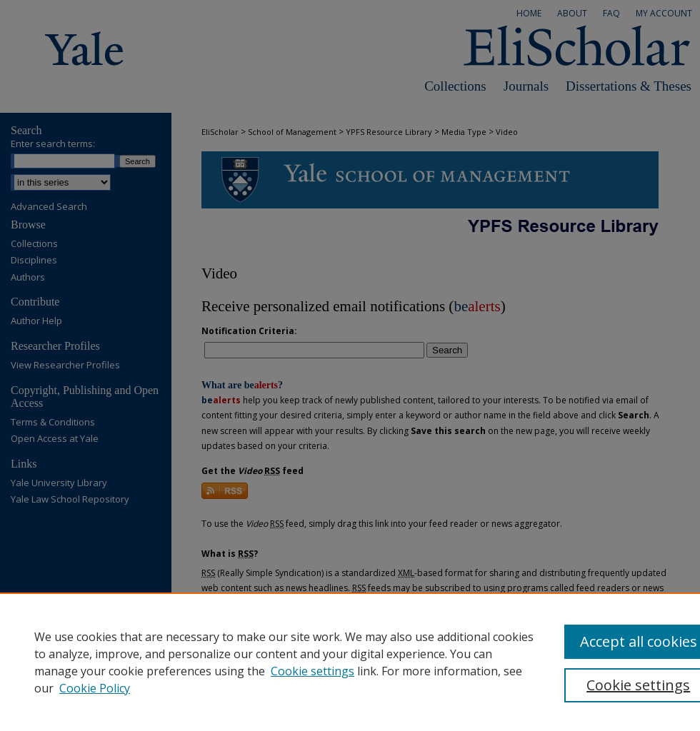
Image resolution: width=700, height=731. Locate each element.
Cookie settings (312, 671)
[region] (350, 662)
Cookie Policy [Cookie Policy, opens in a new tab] (95, 688)
